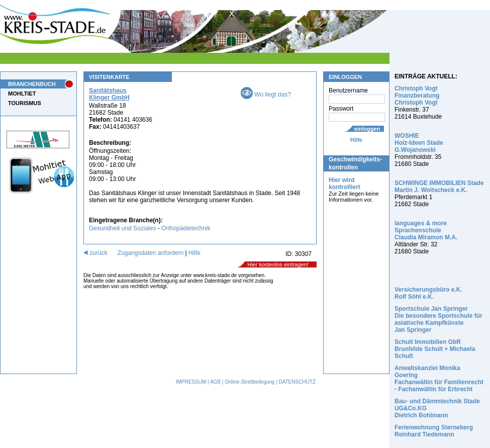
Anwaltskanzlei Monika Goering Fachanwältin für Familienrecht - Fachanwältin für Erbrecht (439, 379)
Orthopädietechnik (186, 228)
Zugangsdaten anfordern (151, 253)
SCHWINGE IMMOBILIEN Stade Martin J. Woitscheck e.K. (439, 187)
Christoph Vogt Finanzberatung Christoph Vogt (417, 96)
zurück (95, 253)
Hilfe (356, 140)
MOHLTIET (22, 94)
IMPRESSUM (191, 382)
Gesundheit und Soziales (122, 228)
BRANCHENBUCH (32, 84)
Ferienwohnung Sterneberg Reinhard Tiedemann (434, 431)
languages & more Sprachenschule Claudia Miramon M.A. (426, 230)
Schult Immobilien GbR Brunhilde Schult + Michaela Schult (435, 349)
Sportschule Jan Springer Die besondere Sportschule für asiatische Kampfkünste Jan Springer (438, 319)
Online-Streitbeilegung (250, 382)
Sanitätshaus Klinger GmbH (109, 94)
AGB (215, 382)
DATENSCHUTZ (297, 382)
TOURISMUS (25, 103)
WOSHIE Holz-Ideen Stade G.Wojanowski (419, 143)
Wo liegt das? (266, 95)
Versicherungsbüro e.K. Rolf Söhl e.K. (428, 293)
